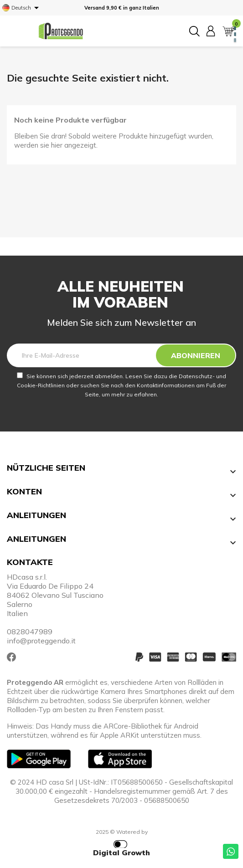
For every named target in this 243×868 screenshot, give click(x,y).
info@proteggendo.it (41, 641)
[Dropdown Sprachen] (22, 8)
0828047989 (30, 632)
